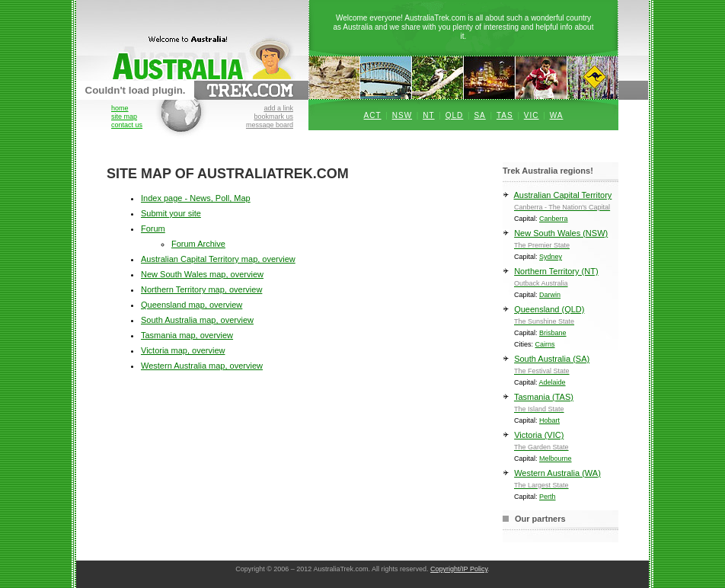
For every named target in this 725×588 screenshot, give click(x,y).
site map (124, 117)
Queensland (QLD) (561, 318)
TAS (505, 115)
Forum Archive (198, 244)
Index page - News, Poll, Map (196, 198)
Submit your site (171, 213)
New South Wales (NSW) (561, 242)
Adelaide (553, 382)
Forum (153, 228)
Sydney (551, 257)
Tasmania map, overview (187, 335)
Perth (548, 497)
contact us (127, 125)
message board (270, 125)
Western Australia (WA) (561, 482)
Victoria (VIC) (561, 444)
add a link (278, 108)
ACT (373, 115)
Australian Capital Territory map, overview (218, 259)
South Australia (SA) (561, 367)
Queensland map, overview (192, 305)
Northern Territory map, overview (201, 289)
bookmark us (273, 117)
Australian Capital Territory (561, 204)
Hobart (549, 420)
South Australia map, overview (197, 320)
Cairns (545, 344)
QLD (455, 115)
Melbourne (556, 459)
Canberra (554, 219)
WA (557, 115)
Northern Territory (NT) (561, 280)
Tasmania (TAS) (561, 406)
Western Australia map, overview (202, 366)
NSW (402, 115)
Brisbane (553, 333)
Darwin (550, 295)
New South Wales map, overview (202, 274)
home (120, 108)
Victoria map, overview (183, 350)
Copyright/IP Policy (459, 569)
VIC (532, 115)
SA (479, 115)
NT (428, 115)
